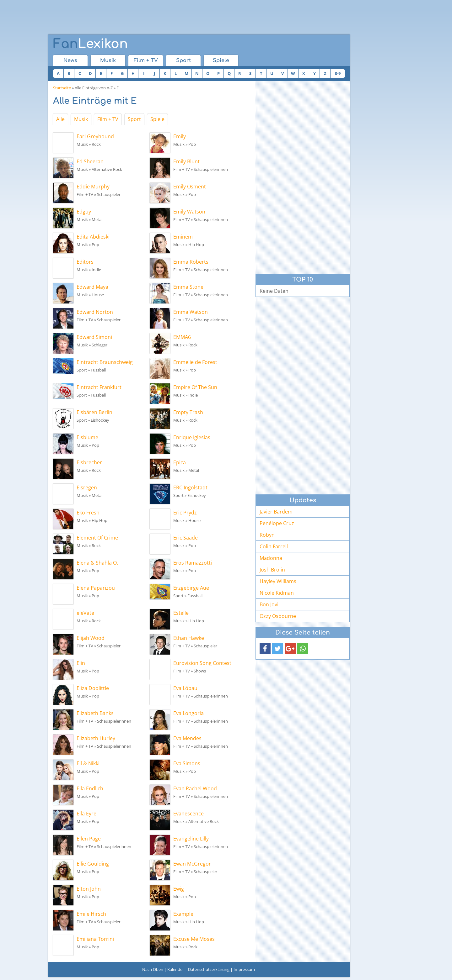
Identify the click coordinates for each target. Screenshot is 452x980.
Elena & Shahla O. (97, 563)
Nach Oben (153, 969)
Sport (183, 61)
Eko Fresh (88, 513)
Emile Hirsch (91, 914)
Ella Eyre (86, 814)
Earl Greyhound (95, 136)
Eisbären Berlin (94, 412)
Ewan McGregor (192, 864)
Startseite (62, 88)
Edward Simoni (94, 337)
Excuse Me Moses (194, 939)
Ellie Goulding (93, 864)
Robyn (267, 535)
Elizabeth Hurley (96, 738)
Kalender (176, 969)
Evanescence (188, 814)
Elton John (89, 889)
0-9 (338, 73)
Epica (180, 462)
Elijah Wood (91, 638)
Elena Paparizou (96, 588)
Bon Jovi (269, 604)
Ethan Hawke (189, 638)
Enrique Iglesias (192, 437)
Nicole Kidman (277, 593)
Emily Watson (189, 212)
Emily (180, 136)
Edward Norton (95, 312)
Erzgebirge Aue (191, 588)
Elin (81, 663)
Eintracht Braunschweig (105, 362)
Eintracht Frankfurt (99, 387)
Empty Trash (188, 412)
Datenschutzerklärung (209, 969)
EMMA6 (182, 337)
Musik (108, 61)
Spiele (221, 61)
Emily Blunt (186, 161)
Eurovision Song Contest (202, 663)
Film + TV (146, 61)
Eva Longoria (188, 713)
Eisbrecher (89, 462)
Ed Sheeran (90, 161)
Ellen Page (89, 839)
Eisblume (87, 437)
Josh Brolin (272, 570)
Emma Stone (188, 287)
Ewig (179, 889)
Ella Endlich (90, 788)
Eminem (183, 237)
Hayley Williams (278, 581)
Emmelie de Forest (195, 362)
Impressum (244, 969)
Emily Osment (190, 187)
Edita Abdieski (93, 237)
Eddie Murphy (93, 187)
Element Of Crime (97, 538)
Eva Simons (187, 763)
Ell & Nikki (88, 763)
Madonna (271, 558)
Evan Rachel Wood (195, 788)
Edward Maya (92, 287)
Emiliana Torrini (95, 939)
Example (183, 914)
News (70, 61)
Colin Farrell (274, 546)
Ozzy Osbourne (278, 616)
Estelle (181, 613)
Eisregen (87, 487)
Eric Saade (186, 538)
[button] (265, 649)
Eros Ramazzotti (193, 563)
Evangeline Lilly (191, 839)
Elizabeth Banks (95, 713)
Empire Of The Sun (195, 387)
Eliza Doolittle (93, 688)
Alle (60, 119)
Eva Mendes (187, 738)
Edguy (84, 212)
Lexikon (90, 44)
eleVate (85, 613)
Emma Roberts (191, 262)
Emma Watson (191, 312)
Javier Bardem (276, 512)
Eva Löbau (185, 688)
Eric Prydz (185, 513)
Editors (85, 262)
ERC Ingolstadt (190, 487)
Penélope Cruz (277, 523)
